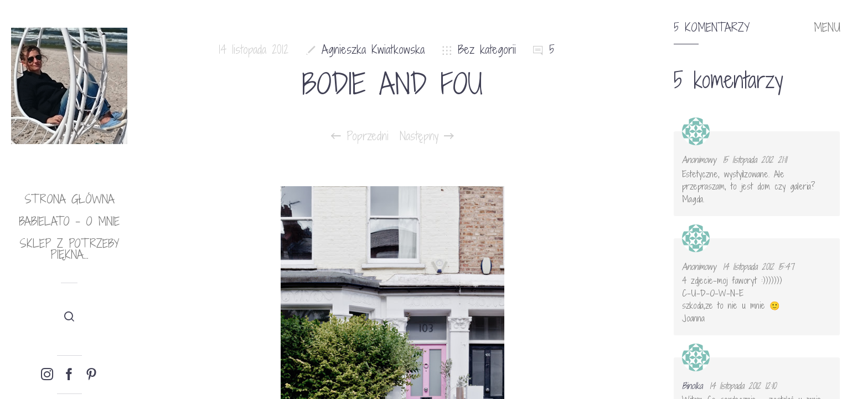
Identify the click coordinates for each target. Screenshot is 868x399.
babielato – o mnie (69, 221)
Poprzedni (360, 136)
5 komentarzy (712, 28)
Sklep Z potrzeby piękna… (69, 249)
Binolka (692, 386)
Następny (427, 136)
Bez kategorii (487, 50)
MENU (827, 28)
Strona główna (69, 199)
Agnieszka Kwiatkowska (373, 50)
